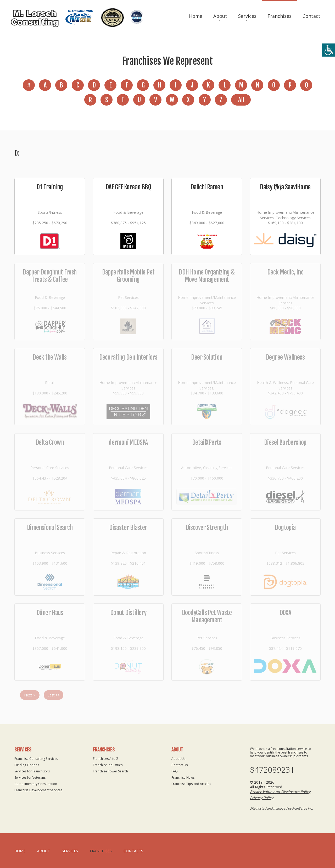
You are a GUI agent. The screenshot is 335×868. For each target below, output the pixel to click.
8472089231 (272, 770)
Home (196, 16)
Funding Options (27, 765)
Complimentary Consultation (36, 784)
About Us (178, 759)
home (20, 851)
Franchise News (183, 778)
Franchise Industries (108, 765)
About (220, 16)
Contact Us (180, 765)
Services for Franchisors (32, 771)
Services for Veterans (30, 778)
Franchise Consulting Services (36, 759)
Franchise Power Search (110, 771)
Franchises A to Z (106, 759)
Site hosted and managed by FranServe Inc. (281, 808)
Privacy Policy (262, 798)
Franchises (280, 16)
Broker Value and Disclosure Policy (280, 792)
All (241, 100)
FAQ (175, 771)
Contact (311, 16)
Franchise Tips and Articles (191, 784)
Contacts (133, 851)
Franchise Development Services (38, 790)
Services (247, 16)
